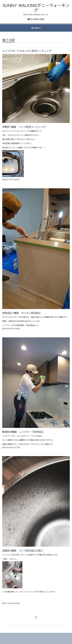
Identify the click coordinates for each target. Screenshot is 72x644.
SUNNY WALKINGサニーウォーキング (36, 8)
